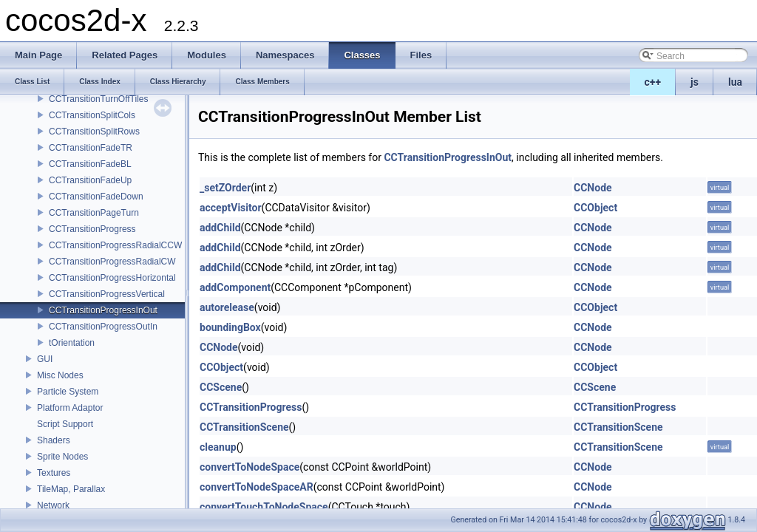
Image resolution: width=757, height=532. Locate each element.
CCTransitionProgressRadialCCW (115, 245)
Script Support (65, 424)
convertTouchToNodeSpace (264, 507)
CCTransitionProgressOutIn (103, 327)
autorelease (227, 307)
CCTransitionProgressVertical (107, 294)
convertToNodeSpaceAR (257, 487)
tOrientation (72, 343)
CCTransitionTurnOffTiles (98, 99)
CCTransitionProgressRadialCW (112, 262)
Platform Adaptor (70, 408)
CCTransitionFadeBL (90, 164)
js (695, 82)
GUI (45, 359)
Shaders (54, 440)
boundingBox (230, 327)
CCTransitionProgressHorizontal (112, 278)
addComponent (235, 287)
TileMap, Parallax (71, 489)
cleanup (218, 447)
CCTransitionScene (244, 427)
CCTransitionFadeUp (90, 180)
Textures (54, 473)
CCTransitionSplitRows (94, 132)
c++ (653, 82)
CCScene (221, 387)
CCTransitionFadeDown (96, 197)
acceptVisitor (231, 208)
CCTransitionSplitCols (92, 115)
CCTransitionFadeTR (91, 148)
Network (53, 505)
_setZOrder (225, 188)
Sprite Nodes (62, 457)
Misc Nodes (60, 375)
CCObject (595, 208)
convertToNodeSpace (249, 467)
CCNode (593, 188)
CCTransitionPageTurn (94, 213)
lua (735, 82)
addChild (220, 228)
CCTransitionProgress (92, 229)
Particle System (68, 392)
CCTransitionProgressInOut (103, 310)
